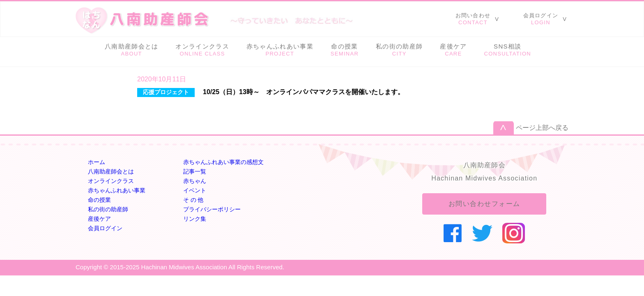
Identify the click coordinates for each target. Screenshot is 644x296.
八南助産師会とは (111, 171)
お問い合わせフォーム (484, 204)
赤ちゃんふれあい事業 (117, 190)
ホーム (97, 162)
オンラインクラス (111, 181)
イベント (195, 190)
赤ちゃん (195, 181)
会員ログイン (105, 228)
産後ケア (99, 219)
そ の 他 (193, 200)
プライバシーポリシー (212, 209)
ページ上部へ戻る (542, 128)
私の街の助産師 (108, 209)
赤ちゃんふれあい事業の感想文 (223, 162)
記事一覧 (195, 171)
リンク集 (195, 219)
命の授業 (99, 200)
